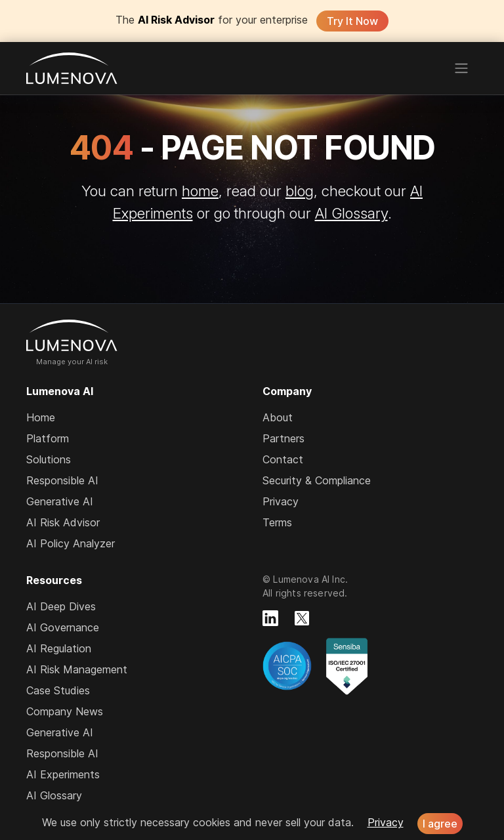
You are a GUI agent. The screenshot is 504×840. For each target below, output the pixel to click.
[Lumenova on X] (302, 618)
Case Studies (58, 690)
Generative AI (60, 501)
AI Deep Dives (61, 606)
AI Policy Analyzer (71, 543)
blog (300, 191)
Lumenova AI (72, 68)
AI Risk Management (77, 669)
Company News (65, 711)
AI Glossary (351, 213)
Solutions (49, 459)
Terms (277, 522)
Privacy (281, 501)
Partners (283, 438)
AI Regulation (59, 648)
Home (41, 417)
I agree (440, 824)
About (278, 417)
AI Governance (63, 627)
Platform (48, 438)
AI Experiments (63, 774)
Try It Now (352, 21)
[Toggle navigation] (461, 68)
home (200, 191)
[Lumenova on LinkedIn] (270, 618)
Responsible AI (62, 480)
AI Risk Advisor (63, 522)
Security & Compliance (317, 480)
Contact (283, 459)
